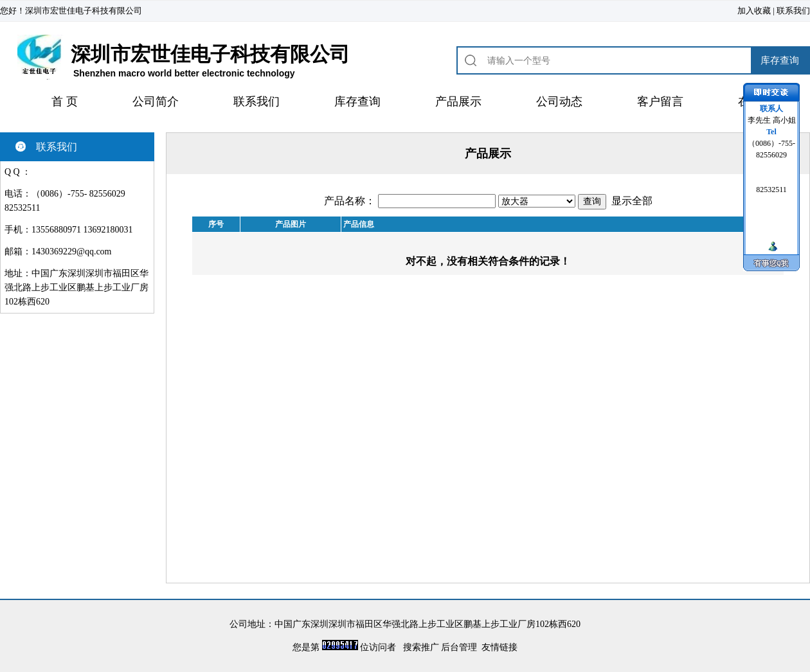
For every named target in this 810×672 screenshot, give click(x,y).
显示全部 (632, 201)
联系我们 (793, 11)
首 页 (65, 102)
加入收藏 (754, 11)
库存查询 (357, 102)
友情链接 (500, 647)
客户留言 (660, 102)
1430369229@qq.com (72, 252)
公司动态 (559, 102)
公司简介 (156, 102)
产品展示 (458, 102)
